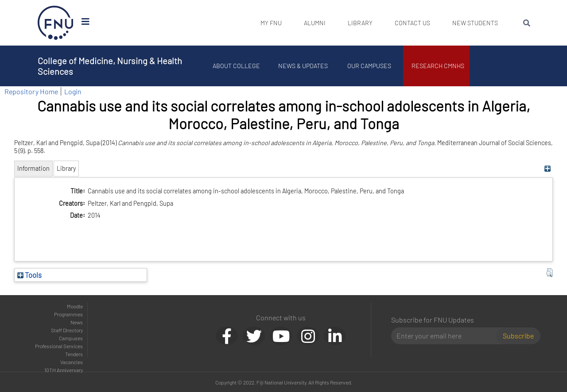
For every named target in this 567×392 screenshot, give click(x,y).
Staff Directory (67, 330)
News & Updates (303, 66)
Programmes (68, 314)
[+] (547, 168)
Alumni (315, 23)
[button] (550, 273)
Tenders (74, 354)
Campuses (71, 338)
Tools (29, 275)
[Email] (447, 336)
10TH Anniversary (64, 370)
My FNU (271, 23)
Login (73, 91)
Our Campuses (370, 66)
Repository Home (31, 91)
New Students (475, 23)
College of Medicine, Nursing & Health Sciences (110, 66)
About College (237, 66)
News (77, 322)
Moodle (75, 306)
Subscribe (518, 336)
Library (360, 23)
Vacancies (72, 362)
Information (33, 168)
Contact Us (412, 23)
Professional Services (59, 346)
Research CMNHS (439, 66)
